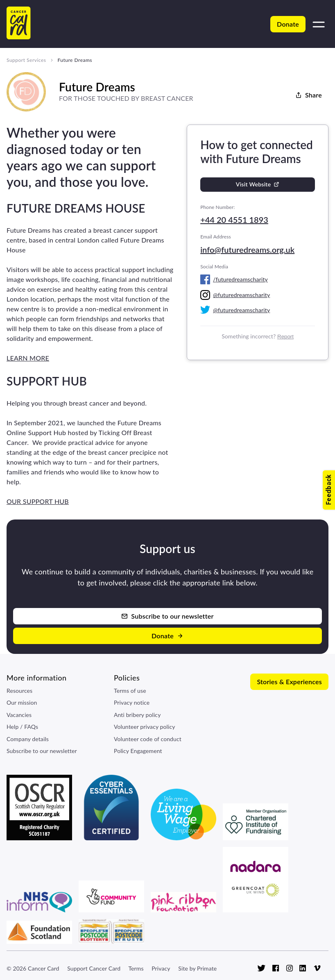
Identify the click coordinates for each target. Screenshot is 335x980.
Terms (136, 968)
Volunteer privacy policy (145, 727)
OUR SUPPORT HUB (38, 501)
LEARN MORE (28, 358)
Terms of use (130, 691)
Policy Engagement (138, 751)
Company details (28, 739)
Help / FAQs (22, 727)
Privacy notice (132, 702)
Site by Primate (197, 968)
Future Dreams (75, 60)
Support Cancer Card (94, 968)
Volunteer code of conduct (148, 739)
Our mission (22, 702)
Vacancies (19, 715)
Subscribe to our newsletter (42, 751)
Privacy (161, 968)
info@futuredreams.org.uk (247, 250)
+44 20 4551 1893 (234, 220)
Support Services (26, 60)
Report (285, 337)
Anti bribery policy (137, 715)
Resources (19, 691)
